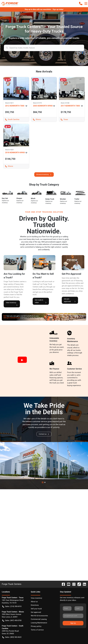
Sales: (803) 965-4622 (12, 637)
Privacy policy (36, 626)
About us (34, 602)
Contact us (44, 434)
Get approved (36, 612)
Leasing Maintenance (39, 623)
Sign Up (73, 623)
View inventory (12, 304)
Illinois (36, 120)
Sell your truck (36, 609)
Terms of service (37, 630)
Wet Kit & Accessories (39, 616)
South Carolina (11, 120)
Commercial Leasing (39, 619)
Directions (35, 605)
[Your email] (73, 616)
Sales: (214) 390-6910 (12, 606)
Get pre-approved (70, 300)
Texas (63, 120)
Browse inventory (44, 174)
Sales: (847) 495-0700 (12, 621)
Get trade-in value (41, 301)
